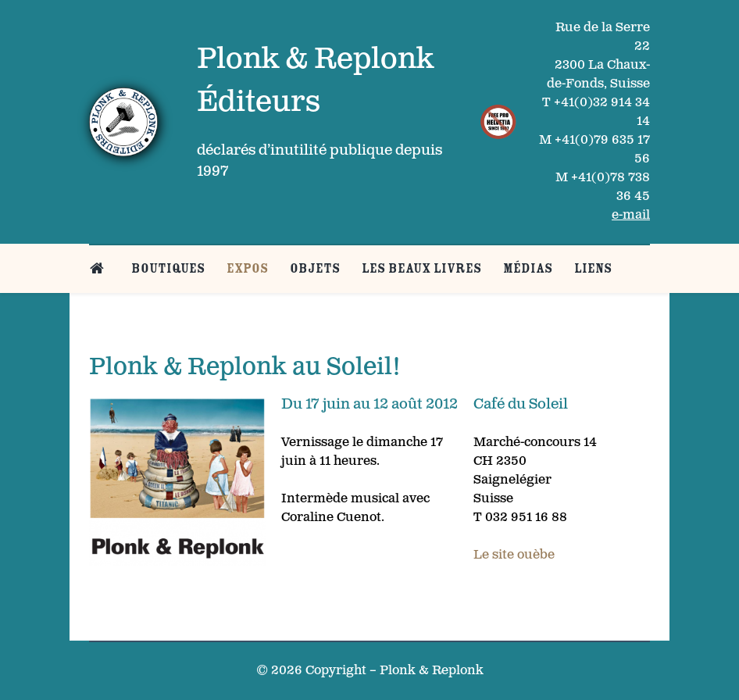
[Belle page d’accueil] (100, 268)
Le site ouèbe (514, 555)
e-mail (631, 215)
